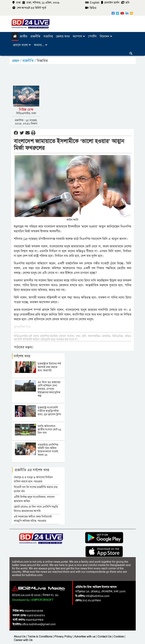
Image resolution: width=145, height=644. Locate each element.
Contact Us (105, 637)
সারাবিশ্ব (48, 36)
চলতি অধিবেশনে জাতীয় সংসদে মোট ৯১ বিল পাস (49, 429)
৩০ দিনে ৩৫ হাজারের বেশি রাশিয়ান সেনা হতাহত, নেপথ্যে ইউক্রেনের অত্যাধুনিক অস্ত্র (49, 389)
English (92, 3)
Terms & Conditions (40, 637)
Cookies (119, 637)
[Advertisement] (76, 74)
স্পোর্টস (92, 36)
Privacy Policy (64, 637)
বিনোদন (106, 36)
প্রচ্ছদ (16, 61)
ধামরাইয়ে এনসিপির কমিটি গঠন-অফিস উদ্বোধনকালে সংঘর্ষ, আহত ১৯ (48, 450)
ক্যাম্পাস (79, 36)
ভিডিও (91, 8)
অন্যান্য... (41, 45)
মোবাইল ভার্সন (110, 3)
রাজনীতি (35, 36)
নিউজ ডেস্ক (26, 109)
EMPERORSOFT (43, 600)
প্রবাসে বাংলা (22, 45)
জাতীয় (24, 36)
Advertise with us (85, 637)
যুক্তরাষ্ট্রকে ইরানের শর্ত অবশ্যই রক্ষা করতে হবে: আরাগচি (49, 367)
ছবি (125, 3)
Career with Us (23, 640)
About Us (20, 637)
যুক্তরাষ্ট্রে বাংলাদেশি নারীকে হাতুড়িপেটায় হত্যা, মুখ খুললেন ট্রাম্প (49, 411)
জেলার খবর (63, 36)
